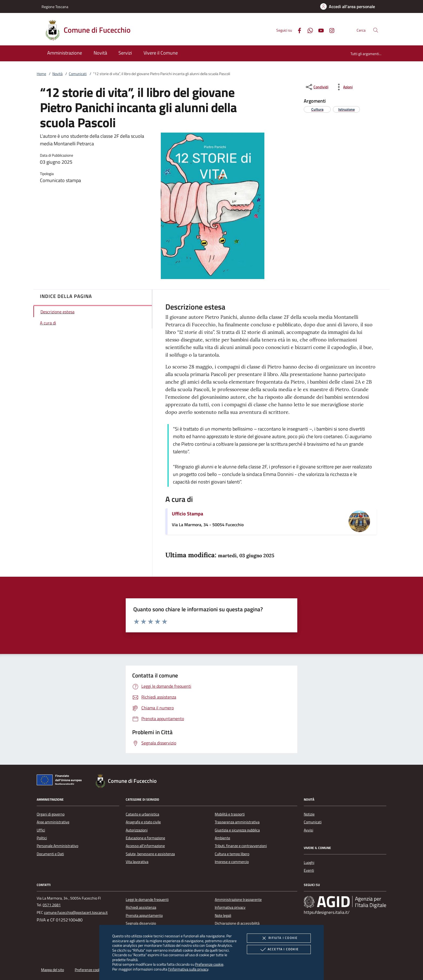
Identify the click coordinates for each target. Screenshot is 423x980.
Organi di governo (51, 814)
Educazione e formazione (145, 838)
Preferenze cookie (209, 964)
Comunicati (78, 74)
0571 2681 (52, 905)
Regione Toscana (55, 7)
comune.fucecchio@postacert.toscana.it (76, 912)
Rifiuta (279, 938)
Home (41, 74)
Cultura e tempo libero (232, 854)
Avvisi (308, 830)
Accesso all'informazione (145, 846)
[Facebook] (297, 30)
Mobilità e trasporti (230, 814)
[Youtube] (319, 30)
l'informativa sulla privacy (188, 969)
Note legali (223, 915)
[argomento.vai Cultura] (317, 109)
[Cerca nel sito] (376, 30)
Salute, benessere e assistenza (150, 854)
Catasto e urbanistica (142, 814)
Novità (57, 74)
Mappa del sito (52, 970)
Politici (42, 838)
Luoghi (309, 862)
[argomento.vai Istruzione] (347, 109)
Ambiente (222, 838)
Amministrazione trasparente (238, 900)
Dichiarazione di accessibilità (237, 923)
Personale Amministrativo (57, 846)
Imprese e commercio (232, 862)
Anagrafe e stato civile (143, 822)
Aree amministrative (53, 822)
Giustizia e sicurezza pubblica (237, 830)
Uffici (41, 830)
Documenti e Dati (50, 854)
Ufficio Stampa (187, 514)
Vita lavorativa (137, 862)
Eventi (309, 870)
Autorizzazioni (137, 830)
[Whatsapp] (308, 30)
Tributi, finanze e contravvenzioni (241, 846)
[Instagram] (330, 30)
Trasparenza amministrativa (237, 822)
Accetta (279, 949)
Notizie (309, 814)
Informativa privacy (230, 907)
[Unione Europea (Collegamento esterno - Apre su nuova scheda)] (61, 781)
